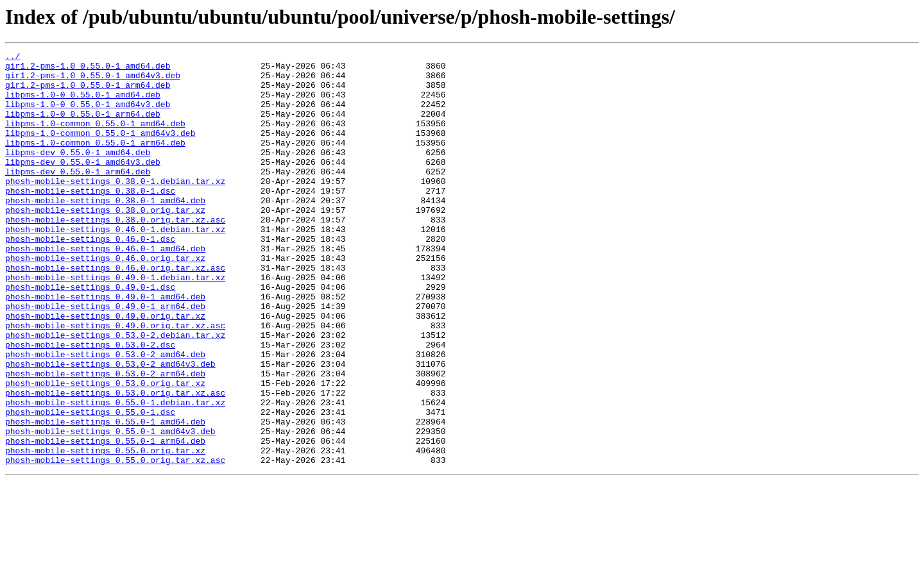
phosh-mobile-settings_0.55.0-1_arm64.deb (105, 519)
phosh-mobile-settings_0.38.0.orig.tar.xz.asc (115, 254)
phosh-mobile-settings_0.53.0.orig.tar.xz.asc (115, 462)
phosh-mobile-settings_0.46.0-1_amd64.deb (105, 289)
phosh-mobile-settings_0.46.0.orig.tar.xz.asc (115, 312)
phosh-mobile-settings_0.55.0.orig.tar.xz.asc (115, 542)
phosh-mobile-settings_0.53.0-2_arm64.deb (105, 439)
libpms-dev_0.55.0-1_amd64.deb (78, 173)
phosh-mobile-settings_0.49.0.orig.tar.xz (105, 369)
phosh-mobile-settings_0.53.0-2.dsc (90, 404)
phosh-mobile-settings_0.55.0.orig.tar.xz (105, 531)
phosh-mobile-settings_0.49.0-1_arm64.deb (105, 358)
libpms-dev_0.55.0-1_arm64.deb (78, 196)
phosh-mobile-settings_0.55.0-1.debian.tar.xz (115, 473)
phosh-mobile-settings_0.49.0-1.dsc (90, 335)
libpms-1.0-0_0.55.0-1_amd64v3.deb (88, 115)
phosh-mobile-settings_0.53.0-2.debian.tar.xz (115, 392)
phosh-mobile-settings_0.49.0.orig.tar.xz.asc (115, 381)
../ (13, 58)
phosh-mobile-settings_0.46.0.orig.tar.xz (105, 300)
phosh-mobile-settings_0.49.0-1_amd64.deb (105, 346)
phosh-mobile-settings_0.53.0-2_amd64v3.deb (110, 427)
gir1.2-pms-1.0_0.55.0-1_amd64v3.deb (93, 81)
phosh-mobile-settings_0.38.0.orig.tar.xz (105, 242)
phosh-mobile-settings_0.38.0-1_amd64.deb (105, 231)
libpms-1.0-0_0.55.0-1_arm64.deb (83, 127)
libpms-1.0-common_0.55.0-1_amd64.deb (95, 139)
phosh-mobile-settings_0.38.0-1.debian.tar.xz (115, 208)
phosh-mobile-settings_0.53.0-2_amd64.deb (105, 416)
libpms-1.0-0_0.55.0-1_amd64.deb (83, 104)
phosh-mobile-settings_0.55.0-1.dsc (90, 485)
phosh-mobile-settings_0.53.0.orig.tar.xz (105, 450)
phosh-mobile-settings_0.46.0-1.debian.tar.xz (115, 265)
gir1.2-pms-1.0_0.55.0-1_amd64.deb (88, 69)
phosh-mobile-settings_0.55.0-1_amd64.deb (105, 496)
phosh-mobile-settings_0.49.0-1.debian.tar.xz (115, 323)
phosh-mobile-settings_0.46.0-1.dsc (90, 277)
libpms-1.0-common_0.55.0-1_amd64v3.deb (100, 150)
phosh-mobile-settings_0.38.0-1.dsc (90, 219)
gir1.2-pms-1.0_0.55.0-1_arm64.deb (88, 92)
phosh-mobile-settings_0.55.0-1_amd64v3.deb (110, 508)
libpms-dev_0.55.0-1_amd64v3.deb (83, 185)
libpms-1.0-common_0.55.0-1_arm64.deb (95, 162)
